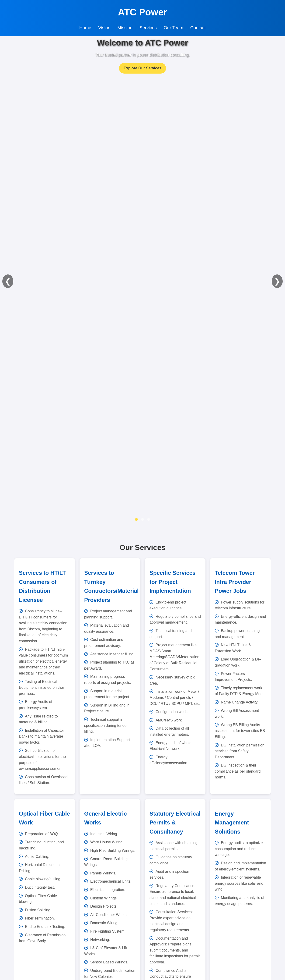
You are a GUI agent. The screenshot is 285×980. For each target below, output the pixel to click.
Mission (125, 28)
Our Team (174, 28)
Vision (104, 28)
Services (148, 28)
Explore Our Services (142, 68)
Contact (198, 28)
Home (85, 28)
